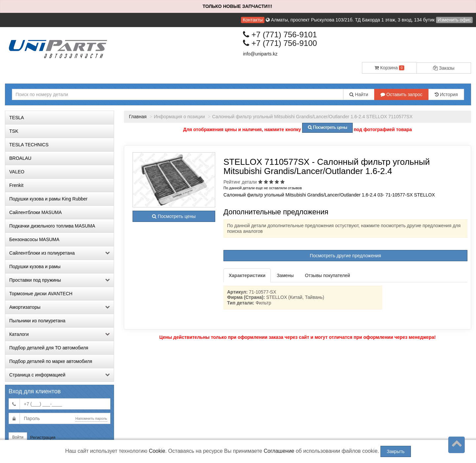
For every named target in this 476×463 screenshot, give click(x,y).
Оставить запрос (401, 94)
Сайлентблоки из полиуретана (59, 253)
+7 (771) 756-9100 (280, 43)
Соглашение (279, 451)
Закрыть (396, 451)
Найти (359, 94)
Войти (18, 437)
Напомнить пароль (91, 418)
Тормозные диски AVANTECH (41, 294)
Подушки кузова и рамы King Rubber (48, 199)
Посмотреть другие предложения (345, 256)
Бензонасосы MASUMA (34, 239)
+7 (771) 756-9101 (280, 35)
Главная (138, 117)
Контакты (253, 20)
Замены (285, 275)
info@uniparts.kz (260, 54)
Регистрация (43, 437)
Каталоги (59, 334)
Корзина (389, 68)
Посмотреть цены (174, 216)
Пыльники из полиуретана (37, 321)
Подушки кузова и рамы (35, 267)
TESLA (17, 118)
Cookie (157, 451)
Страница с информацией (59, 375)
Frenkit (16, 185)
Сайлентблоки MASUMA (36, 212)
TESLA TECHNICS (29, 145)
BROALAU (20, 158)
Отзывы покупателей (328, 275)
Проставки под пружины (59, 280)
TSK (14, 131)
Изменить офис (454, 20)
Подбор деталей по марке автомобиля (51, 361)
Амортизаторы (59, 307)
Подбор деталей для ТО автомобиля (49, 348)
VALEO (17, 172)
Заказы (444, 68)
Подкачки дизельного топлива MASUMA (52, 226)
